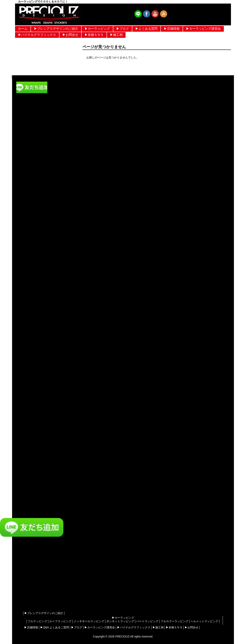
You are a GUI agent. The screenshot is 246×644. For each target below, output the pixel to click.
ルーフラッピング (60, 621)
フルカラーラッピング (174, 621)
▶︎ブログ (123, 29)
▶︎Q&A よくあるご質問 (55, 627)
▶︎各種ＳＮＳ (94, 35)
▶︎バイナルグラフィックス (37, 35)
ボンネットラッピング (120, 621)
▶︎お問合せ (70, 35)
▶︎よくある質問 (146, 29)
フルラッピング (37, 621)
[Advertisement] (32, 579)
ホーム (23, 29)
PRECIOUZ (122, 636)
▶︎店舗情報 (172, 29)
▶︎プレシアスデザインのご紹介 (56, 29)
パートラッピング (147, 621)
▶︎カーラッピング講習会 (203, 29)
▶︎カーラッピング (97, 29)
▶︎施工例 (116, 35)
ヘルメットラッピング (204, 621)
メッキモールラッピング (89, 621)
